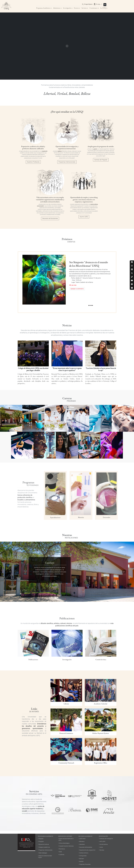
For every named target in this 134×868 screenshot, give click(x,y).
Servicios (84, 8)
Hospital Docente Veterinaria (66, 846)
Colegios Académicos (44, 847)
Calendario (82, 844)
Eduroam (82, 859)
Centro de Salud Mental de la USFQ (66, 839)
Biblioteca (82, 841)
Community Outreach (66, 763)
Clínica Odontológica (64, 843)
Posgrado (41, 841)
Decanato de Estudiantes (50, 218)
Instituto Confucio (84, 853)
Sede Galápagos (43, 853)
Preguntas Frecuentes (85, 864)
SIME (60, 852)
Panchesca (62, 849)
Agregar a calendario (77, 289)
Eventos (76, 8)
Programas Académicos (43, 8)
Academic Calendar (101, 704)
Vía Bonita (62, 855)
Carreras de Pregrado (101, 160)
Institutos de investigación (106, 839)
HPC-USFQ (102, 841)
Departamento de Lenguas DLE (87, 850)
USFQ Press (82, 839)
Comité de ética (104, 844)
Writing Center (83, 856)
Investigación (67, 8)
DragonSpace (88, 4)
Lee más (73, 285)
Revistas (102, 850)
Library (66, 704)
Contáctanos (93, 8)
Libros (101, 847)
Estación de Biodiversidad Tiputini (45, 857)
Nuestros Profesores (33, 162)
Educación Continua (44, 844)
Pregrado (41, 839)
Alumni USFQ (84, 217)
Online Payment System (101, 733)
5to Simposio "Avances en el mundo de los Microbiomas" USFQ (89, 264)
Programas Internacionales (67, 162)
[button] (10, 572)
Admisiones (57, 8)
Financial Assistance (66, 733)
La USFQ (103, 8)
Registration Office (101, 763)
